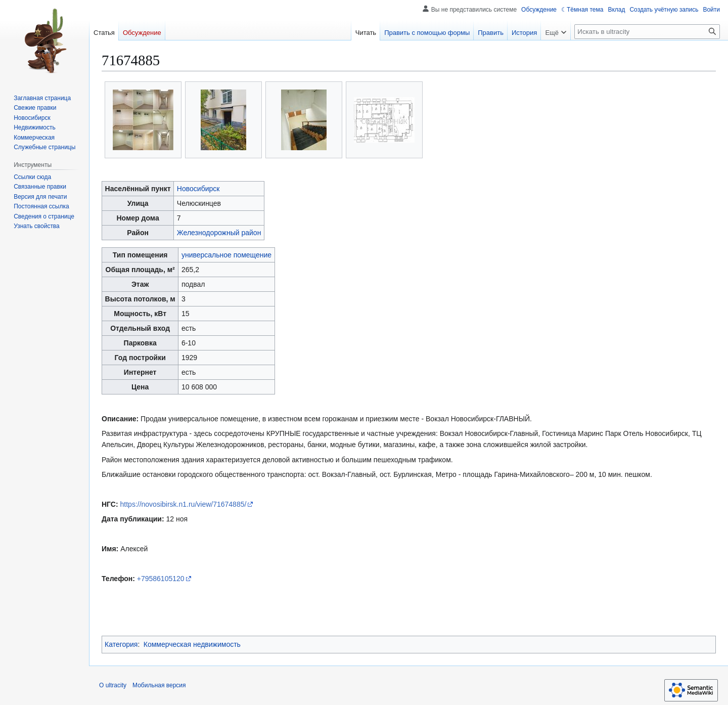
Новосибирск (198, 189)
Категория (121, 644)
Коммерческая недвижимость (192, 644)
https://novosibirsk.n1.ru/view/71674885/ (184, 504)
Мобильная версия (159, 685)
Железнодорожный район (219, 233)
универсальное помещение (226, 255)
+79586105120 (161, 579)
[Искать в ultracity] (647, 32)
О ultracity (113, 685)
